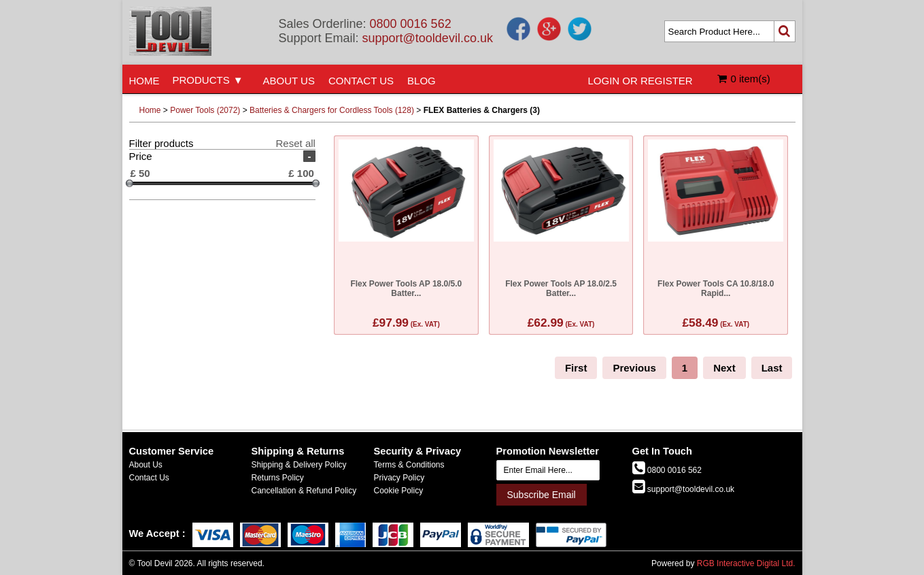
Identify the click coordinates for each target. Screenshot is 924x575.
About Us (146, 465)
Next (724, 368)
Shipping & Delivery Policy (299, 465)
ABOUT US (289, 81)
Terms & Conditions (409, 465)
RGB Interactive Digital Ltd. (746, 563)
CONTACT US (361, 81)
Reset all (296, 143)
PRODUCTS (201, 80)
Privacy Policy (399, 478)
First (576, 368)
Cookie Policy (399, 491)
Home (150, 110)
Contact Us (149, 478)
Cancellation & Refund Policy (304, 491)
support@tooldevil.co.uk (428, 38)
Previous (634, 368)
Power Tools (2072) (205, 110)
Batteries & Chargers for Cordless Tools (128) (332, 110)
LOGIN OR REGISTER (640, 81)
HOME (144, 81)
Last (772, 368)
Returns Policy (278, 478)
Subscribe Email (542, 495)
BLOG (422, 81)
